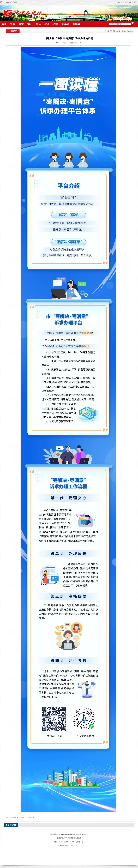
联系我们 (135, 2)
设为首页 (121, 2)
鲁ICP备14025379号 (71, 846)
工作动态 (130, 31)
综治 (30, 24)
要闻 (13, 24)
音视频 (65, 24)
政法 (21, 24)
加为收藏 (128, 2)
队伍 (38, 24)
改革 (47, 24)
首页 (4, 24)
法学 (55, 24)
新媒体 (76, 24)
